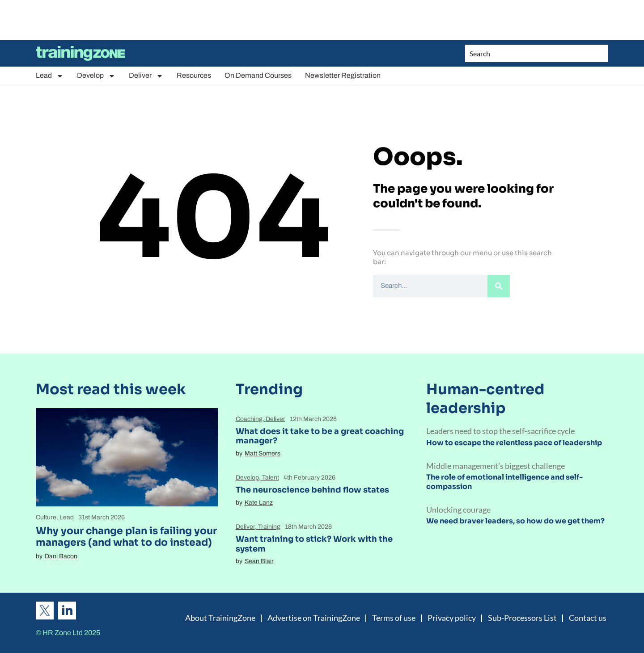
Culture (46, 517)
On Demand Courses (258, 75)
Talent (271, 478)
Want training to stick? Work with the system (314, 544)
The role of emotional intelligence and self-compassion (504, 482)
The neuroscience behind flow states (312, 490)
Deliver (146, 76)
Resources (194, 75)
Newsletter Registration (343, 75)
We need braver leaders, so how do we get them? (515, 521)
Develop (96, 76)
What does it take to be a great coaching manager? (320, 436)
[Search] (499, 286)
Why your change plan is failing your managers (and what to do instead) (126, 537)
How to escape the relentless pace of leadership (514, 443)
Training (269, 527)
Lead (50, 76)
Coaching (249, 419)
